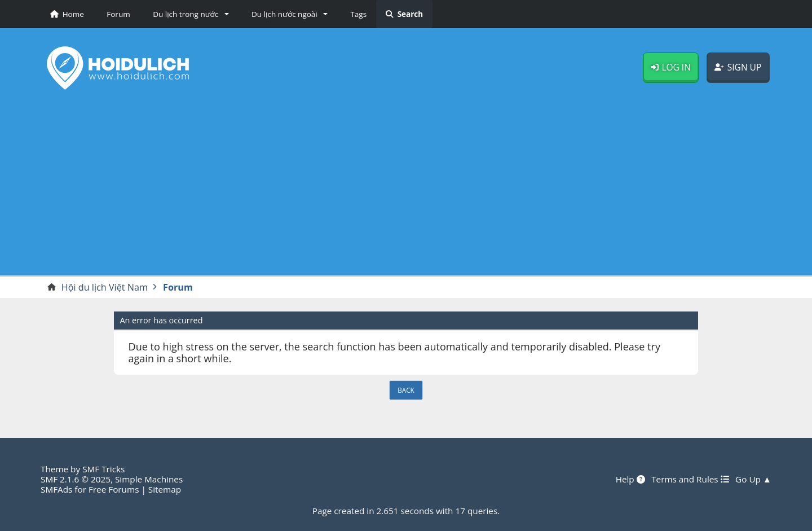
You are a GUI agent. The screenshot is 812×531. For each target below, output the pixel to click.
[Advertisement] (406, 187)
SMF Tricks (103, 469)
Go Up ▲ (753, 479)
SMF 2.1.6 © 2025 (76, 479)
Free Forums (114, 489)
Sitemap (165, 489)
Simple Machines (149, 479)
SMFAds (56, 489)
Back (406, 390)
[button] (189, 14)
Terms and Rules (690, 479)
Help (630, 479)
